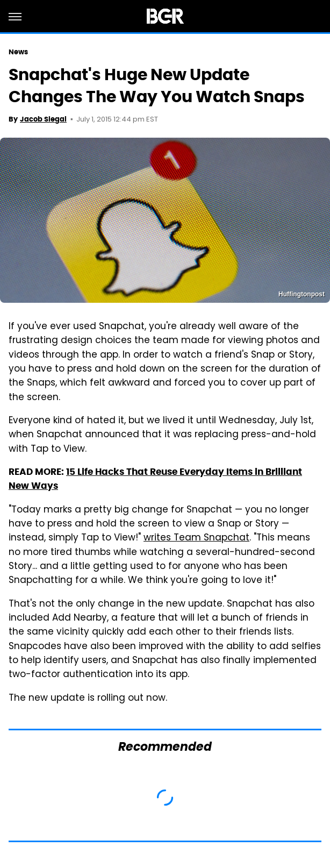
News (18, 52)
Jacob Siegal (43, 119)
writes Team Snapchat (196, 538)
